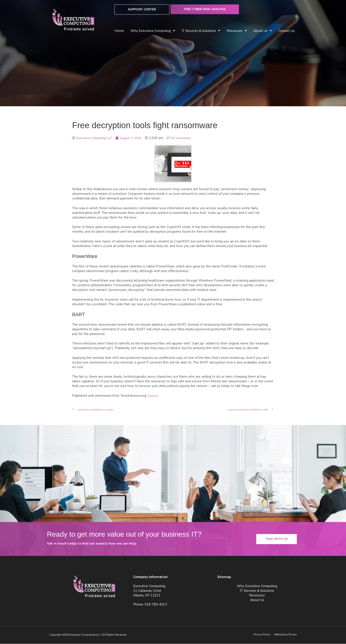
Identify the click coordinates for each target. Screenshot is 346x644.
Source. (153, 396)
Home (119, 31)
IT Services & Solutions (201, 31)
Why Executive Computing (153, 31)
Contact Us (286, 31)
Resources (237, 31)
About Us (262, 31)
